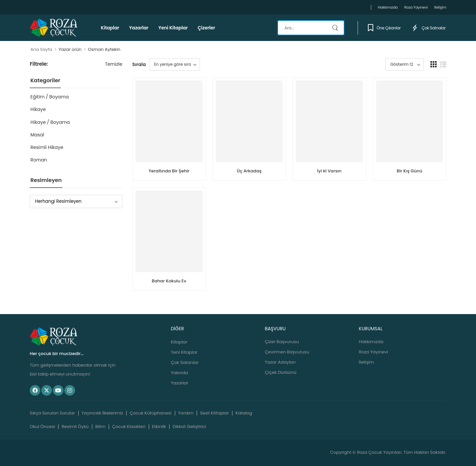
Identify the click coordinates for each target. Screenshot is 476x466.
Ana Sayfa (41, 49)
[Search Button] (336, 28)
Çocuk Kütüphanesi (150, 413)
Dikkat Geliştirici (189, 427)
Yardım (186, 413)
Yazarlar (139, 28)
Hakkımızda (388, 7)
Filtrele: (39, 64)
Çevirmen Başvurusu (287, 352)
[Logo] (54, 28)
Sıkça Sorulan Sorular (52, 413)
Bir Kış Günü (409, 171)
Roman (39, 160)
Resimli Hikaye (47, 147)
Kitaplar (110, 28)
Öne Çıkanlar (384, 28)
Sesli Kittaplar (214, 413)
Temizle (114, 64)
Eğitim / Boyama (50, 97)
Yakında (179, 373)
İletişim (440, 7)
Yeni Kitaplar (173, 28)
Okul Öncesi (42, 427)
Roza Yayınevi (416, 7)
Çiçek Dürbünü (280, 372)
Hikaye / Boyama (50, 122)
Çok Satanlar (185, 362)
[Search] (311, 28)
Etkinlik (159, 427)
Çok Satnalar (428, 28)
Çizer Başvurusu (282, 342)
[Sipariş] (175, 64)
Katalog (244, 413)
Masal (37, 135)
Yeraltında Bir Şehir (169, 171)
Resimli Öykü (75, 427)
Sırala (139, 64)
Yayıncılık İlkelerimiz (102, 413)
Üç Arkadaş (249, 171)
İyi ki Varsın (329, 171)
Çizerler (206, 28)
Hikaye (38, 109)
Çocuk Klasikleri (129, 427)
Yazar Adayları (280, 362)
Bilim (100, 427)
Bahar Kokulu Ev (169, 281)
